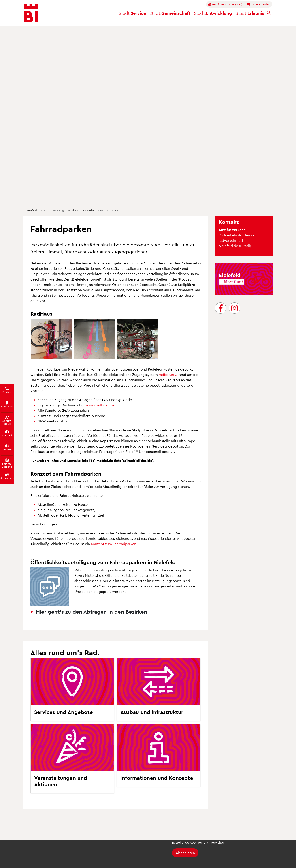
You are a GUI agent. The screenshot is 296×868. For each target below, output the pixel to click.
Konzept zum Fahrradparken (114, 544)
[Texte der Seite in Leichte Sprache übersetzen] (7, 463)
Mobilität (73, 210)
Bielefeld (31, 210)
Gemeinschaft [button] (170, 13)
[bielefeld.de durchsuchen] (269, 13)
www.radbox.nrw (100, 405)
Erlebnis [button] (250, 13)
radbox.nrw (168, 374)
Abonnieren (185, 853)
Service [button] (132, 13)
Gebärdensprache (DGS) (225, 4)
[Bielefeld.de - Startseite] (31, 13)
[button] (52, 339)
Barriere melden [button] (258, 4)
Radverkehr (89, 210)
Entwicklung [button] (213, 13)
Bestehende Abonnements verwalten (198, 842)
